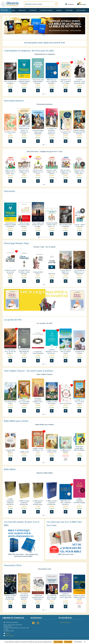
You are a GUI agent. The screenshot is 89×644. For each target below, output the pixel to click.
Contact (7, 633)
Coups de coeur (81, 10)
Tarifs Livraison (9, 636)
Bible (14, 10)
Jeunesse (59, 10)
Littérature (33, 10)
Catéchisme (69, 10)
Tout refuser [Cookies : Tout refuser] (68, 642)
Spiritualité (22, 10)
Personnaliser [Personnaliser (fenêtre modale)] (78, 642)
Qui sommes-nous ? (65, 622)
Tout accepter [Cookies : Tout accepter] (58, 642)
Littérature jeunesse (46, 10)
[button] (6, 28)
